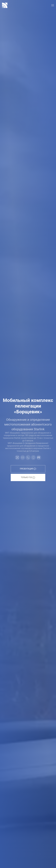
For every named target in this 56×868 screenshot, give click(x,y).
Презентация (28, 469)
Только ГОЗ (28, 478)
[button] (53, 5)
